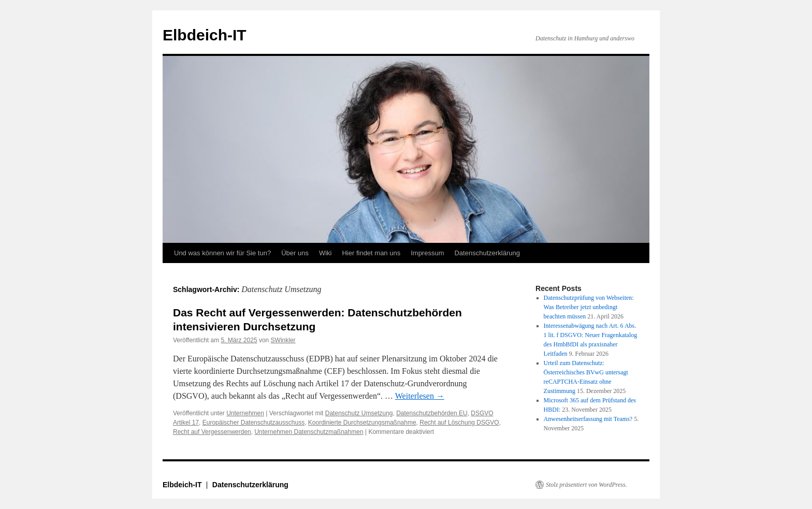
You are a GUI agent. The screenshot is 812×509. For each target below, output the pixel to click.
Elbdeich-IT (205, 35)
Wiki (325, 253)
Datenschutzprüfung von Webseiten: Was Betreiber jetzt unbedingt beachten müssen (589, 307)
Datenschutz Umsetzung (359, 413)
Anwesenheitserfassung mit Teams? (588, 419)
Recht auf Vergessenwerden (212, 432)
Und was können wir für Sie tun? (222, 253)
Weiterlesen (420, 396)
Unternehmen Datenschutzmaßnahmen (309, 432)
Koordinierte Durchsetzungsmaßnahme (362, 423)
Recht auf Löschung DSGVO (459, 423)
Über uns (295, 253)
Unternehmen (245, 413)
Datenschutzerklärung (487, 253)
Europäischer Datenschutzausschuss (253, 423)
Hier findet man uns (371, 253)
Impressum (427, 253)
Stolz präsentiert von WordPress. (586, 485)
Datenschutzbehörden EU (432, 413)
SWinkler (283, 340)
